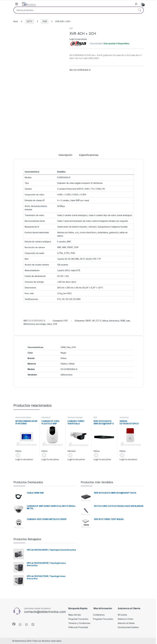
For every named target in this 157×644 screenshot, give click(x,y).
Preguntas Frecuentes (78, 619)
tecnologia (41, 324)
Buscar (139, 10)
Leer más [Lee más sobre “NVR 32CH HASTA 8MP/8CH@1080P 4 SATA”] (96, 455)
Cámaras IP (46, 417)
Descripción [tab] (65, 155)
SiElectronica (29, 324)
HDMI (123, 321)
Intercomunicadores (23, 417)
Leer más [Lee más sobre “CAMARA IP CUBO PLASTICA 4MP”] (44, 455)
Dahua (18, 451)
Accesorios (124, 417)
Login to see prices (78, 39)
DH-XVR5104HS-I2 (69, 369)
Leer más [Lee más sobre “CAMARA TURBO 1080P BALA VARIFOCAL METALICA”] (70, 455)
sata (128, 321)
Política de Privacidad (78, 627)
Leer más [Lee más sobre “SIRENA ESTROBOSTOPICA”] (122, 455)
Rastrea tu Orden (125, 619)
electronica (114, 321)
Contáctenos (99, 615)
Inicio (16, 21)
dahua (105, 321)
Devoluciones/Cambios (128, 627)
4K (93, 321)
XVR (45, 21)
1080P (88, 321)
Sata (68, 347)
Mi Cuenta (122, 615)
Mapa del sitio (75, 615)
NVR (95, 417)
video (49, 324)
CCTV (29, 21)
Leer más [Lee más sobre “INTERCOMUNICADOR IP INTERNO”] (18, 455)
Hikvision (72, 451)
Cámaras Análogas (75, 417)
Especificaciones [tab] (89, 155)
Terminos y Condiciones (79, 623)
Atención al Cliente (126, 623)
